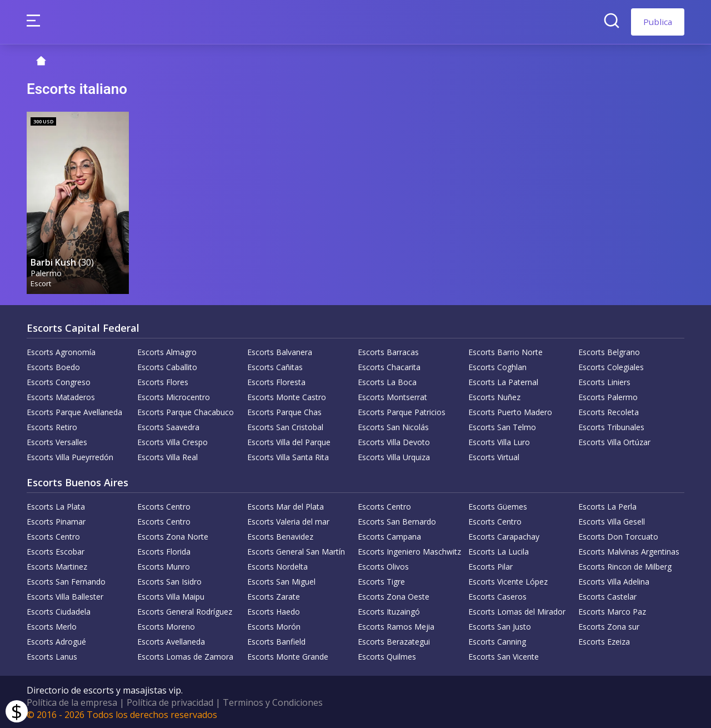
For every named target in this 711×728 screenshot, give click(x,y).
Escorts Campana (389, 535)
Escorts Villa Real (167, 456)
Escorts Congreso (59, 381)
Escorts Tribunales (611, 426)
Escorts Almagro (167, 351)
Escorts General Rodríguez (185, 610)
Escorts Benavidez (280, 535)
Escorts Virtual (494, 456)
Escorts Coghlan (497, 366)
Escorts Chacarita (389, 366)
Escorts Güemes (498, 505)
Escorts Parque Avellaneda (74, 411)
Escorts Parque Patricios (402, 411)
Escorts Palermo (608, 396)
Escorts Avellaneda (171, 640)
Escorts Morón (274, 625)
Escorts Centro (164, 505)
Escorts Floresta (276, 381)
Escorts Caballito (167, 366)
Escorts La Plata (56, 505)
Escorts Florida (164, 550)
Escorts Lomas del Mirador (517, 610)
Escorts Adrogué (56, 640)
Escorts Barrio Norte (505, 351)
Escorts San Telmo (502, 426)
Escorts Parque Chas (284, 411)
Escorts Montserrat (392, 396)
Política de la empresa (72, 701)
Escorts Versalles (57, 441)
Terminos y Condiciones (273, 701)
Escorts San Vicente (504, 655)
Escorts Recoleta (609, 411)
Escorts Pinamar (56, 520)
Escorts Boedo (53, 366)
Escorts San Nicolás (393, 426)
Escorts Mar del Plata (286, 505)
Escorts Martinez (57, 565)
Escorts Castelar (607, 595)
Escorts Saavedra (168, 426)
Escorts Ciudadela (59, 610)
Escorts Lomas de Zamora (185, 655)
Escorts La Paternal (503, 381)
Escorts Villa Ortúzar (614, 441)
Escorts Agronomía (61, 351)
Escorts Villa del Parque (289, 441)
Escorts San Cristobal (285, 426)
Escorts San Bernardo (397, 520)
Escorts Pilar (490, 565)
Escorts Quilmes (387, 655)
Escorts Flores (163, 381)
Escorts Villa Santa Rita (288, 456)
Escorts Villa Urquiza (394, 456)
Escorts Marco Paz (612, 610)
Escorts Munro (164, 565)
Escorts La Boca (387, 381)
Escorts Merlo (52, 625)
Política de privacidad (170, 701)
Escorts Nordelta (277, 565)
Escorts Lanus (52, 655)
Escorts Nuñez (494, 396)
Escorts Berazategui (394, 640)
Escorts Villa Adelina (614, 580)
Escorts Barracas (388, 351)
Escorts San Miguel (281, 580)
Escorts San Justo (500, 625)
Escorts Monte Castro (287, 396)
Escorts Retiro (52, 426)
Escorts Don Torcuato (618, 535)
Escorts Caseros (497, 595)
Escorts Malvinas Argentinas (629, 550)
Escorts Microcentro (174, 396)
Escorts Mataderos (61, 396)
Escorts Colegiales (611, 366)
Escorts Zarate (274, 595)
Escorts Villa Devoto (394, 441)
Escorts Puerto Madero (510, 411)
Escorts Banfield (276, 640)
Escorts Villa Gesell (612, 520)
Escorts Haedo (274, 610)
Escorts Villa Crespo (172, 441)
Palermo (47, 271)
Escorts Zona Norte (173, 535)
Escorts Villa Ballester (65, 595)
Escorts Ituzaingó (389, 610)
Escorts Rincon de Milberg (625, 565)
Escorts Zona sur (609, 625)
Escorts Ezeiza (604, 640)
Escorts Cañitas (275, 366)
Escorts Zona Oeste (394, 595)
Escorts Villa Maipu (171, 595)
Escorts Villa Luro (499, 441)
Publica (658, 22)
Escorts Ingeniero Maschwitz (409, 550)
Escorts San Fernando (66, 580)
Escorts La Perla (607, 505)
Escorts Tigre (381, 580)
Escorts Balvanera (280, 351)
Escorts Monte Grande (288, 655)
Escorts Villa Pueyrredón (70, 456)
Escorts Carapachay (504, 535)
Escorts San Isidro (169, 580)
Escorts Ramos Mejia (396, 625)
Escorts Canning (497, 640)
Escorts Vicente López (508, 580)
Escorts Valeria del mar (288, 520)
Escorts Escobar (56, 550)
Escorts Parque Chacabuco (186, 411)
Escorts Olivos (383, 565)
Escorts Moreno (166, 625)
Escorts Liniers (604, 381)
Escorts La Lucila (499, 550)
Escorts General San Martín (296, 550)
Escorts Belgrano (609, 351)
